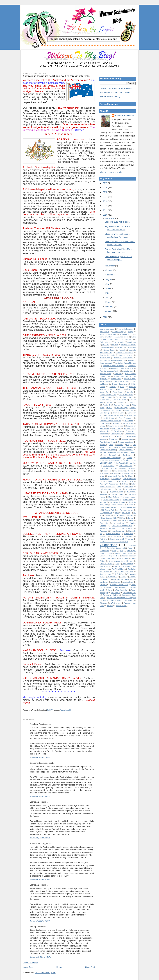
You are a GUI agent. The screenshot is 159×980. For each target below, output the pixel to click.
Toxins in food (112, 577)
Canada (130, 392)
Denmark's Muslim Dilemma (110, 421)
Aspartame (132, 347)
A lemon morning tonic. (108, 334)
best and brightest (120, 376)
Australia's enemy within (123, 358)
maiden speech (118, 494)
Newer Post (28, 967)
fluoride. (103, 445)
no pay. (108, 515)
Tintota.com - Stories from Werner (115, 92)
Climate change (121, 408)
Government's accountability (111, 458)
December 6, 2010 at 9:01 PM (40, 879)
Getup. (133, 452)
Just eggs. (122, 481)
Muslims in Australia (128, 508)
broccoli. (113, 387)
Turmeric (132, 577)
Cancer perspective (126, 395)
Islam (102, 476)
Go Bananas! (110, 455)
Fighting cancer (116, 434)
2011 (106, 210)
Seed (110, 553)
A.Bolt (133, 337)
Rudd (114, 551)
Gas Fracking (113, 447)
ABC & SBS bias (110, 340)
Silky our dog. (114, 556)
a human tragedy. (118, 332)
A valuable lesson (122, 337)
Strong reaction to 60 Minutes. (120, 561)
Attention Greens (109, 350)
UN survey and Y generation (123, 579)
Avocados (118, 374)
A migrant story (126, 334)
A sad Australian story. (125, 329)
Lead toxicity (129, 487)
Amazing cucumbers (128, 345)
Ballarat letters (130, 374)
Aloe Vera (106, 345)
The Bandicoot (105, 566)
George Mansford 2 (126, 450)
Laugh (119, 487)
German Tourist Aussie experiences (116, 88)
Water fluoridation (122, 590)
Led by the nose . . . (107, 489)
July (108, 284)
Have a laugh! (109, 466)
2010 (106, 215)
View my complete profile (111, 172)
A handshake (104, 332)
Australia (122, 350)
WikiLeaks (103, 603)
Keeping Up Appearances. (109, 484)
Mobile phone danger (111, 500)
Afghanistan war (106, 342)
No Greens (126, 513)
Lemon (120, 489)
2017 (106, 183)
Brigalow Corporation (120, 384)
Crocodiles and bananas (114, 416)
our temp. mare (127, 521)
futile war (120, 445)
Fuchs (111, 445)
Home (59, 967)
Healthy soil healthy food (109, 468)
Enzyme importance (116, 426)
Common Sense (119, 413)
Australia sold (65, 710)
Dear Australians (125, 418)
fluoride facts (128, 439)
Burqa (112, 389)
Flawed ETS (108, 436)
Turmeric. (106, 579)
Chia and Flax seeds (121, 405)
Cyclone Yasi (131, 416)
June (108, 288)
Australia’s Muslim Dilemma (126, 363)
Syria (117, 564)
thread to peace (106, 574)
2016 (106, 188)
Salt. (122, 551)
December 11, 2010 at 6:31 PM (40, 957)
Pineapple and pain (118, 531)
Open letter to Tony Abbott (109, 521)
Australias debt (128, 371)
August (109, 279)
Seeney (103, 556)
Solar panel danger (109, 559)
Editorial (116, 423)
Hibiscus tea (107, 471)
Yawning (110, 606)
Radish (130, 548)
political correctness (113, 534)
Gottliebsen (127, 455)
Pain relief (104, 523)
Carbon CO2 (128, 397)
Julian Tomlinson (109, 481)
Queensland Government (116, 548)
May (108, 293)
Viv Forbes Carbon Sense (119, 585)
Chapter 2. (121, 402)
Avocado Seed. (105, 374)
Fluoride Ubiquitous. (125, 442)
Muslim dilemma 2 (117, 505)
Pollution (103, 536)
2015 (106, 192)
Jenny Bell (116, 479)
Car (117, 397)
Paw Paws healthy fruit (122, 526)
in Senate (115, 473)
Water (110, 590)
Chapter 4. (106, 405)
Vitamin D (103, 585)
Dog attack (129, 421)
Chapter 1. (110, 402)
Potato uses (116, 536)
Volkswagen (107, 587)
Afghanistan (127, 339)
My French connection (125, 510)
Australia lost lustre (126, 355)
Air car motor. (119, 342)
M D (104, 492)
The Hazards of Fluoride (122, 566)
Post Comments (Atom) (46, 973)
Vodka (133, 585)
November (110, 266)
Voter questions (120, 587)
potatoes (129, 536)
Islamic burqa (105, 479)
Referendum (104, 551)
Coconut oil (129, 410)
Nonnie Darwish (119, 515)
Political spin (128, 534)
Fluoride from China (107, 442)
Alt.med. (115, 345)
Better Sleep (116, 379)
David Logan (109, 418)
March (109, 302)
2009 (106, 317)
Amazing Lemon (108, 347)
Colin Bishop (104, 413)
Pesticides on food (108, 528)
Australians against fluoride (110, 371)
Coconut (133, 408)
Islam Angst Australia (116, 476)
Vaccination (104, 582)
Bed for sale (107, 376)
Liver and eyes (130, 489)
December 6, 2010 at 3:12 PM (40, 796)
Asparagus (121, 347)
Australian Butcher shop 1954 (122, 368)
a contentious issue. (107, 329)
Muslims (130, 505)
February (110, 307)
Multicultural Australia (117, 502)
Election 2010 (128, 423)
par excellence (119, 523)
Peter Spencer (126, 528)
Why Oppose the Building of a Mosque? (121, 598)
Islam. (130, 476)
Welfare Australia (129, 593)
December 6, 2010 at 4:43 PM (40, 838)
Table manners (128, 564)
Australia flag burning (108, 355)
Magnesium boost (117, 492)
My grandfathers (106, 513)
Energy (102, 426)
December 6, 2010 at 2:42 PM (40, 757)
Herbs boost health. (128, 468)
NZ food (122, 518)
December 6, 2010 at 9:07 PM (40, 921)
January (109, 311)
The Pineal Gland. (118, 569)
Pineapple (103, 531)
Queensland (109, 545)
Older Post (90, 967)
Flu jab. (120, 436)
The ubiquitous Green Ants (123, 572)
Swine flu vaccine (106, 564)
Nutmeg (130, 515)
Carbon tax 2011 (119, 400)
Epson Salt (117, 429)
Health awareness (126, 466)
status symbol (124, 559)
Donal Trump (105, 423)
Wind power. (116, 603)
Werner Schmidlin (124, 115)
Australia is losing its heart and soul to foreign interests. (56, 76)
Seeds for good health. (124, 553)
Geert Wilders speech (108, 450)
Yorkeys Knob (121, 606)
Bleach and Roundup (122, 381)
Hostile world (104, 473)
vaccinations (116, 582)
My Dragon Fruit (108, 510)
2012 (106, 206)
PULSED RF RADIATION (114, 542)
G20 (128, 445)
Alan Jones (132, 342)
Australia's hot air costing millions (112, 361)
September (111, 275)
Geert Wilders (127, 447)
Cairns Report (118, 392)
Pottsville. (103, 539)
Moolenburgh (128, 500)
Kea (131, 481)
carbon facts (104, 400)
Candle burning (106, 397)
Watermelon (116, 593)
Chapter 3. (132, 402)
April (108, 298)
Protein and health (117, 539)
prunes (130, 539)
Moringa (103, 502)
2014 (106, 197)
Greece (129, 458)
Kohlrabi (125, 484)
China (110, 407)
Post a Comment (30, 963)
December (110, 218)
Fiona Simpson (130, 434)
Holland (130, 471)
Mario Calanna (114, 497)
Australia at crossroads (124, 353)
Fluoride (113, 439)
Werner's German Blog (110, 96)
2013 (106, 201)
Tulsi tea (123, 577)
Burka (122, 387)
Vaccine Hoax (128, 582)
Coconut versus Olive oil (112, 410)
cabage (120, 389)
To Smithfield (119, 574)
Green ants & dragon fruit (109, 460)
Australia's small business (113, 366)
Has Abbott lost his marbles (126, 463)
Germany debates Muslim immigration (114, 452)
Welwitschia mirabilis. (111, 595)
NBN (117, 513)
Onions (131, 518)
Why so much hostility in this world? (118, 600)
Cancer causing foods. (108, 395)
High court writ (119, 471)
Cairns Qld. (104, 392)
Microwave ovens (129, 497)
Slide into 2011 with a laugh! (117, 222)
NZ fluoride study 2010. (108, 518)
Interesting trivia (127, 473)
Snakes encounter (129, 556)
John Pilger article (129, 479)
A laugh (130, 332)
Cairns (129, 389)
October (109, 270)
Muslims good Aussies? (109, 508)
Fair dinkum (118, 431)
